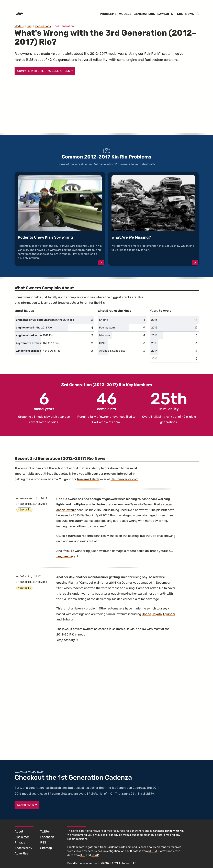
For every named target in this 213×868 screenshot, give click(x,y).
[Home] (20, 14)
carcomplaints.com (33, 504)
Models (125, 14)
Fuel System (107, 328)
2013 (154, 320)
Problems (108, 14)
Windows (105, 335)
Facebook (47, 837)
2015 (154, 343)
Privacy (20, 842)
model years (44, 401)
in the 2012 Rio (34, 335)
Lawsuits (165, 14)
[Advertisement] (107, 107)
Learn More (27, 805)
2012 (154, 328)
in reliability (169, 401)
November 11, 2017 (33, 499)
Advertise (21, 853)
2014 (154, 335)
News (190, 14)
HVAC (103, 343)
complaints (106, 401)
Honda (146, 614)
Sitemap (46, 848)
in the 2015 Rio (38, 351)
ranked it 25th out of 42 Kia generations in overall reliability (61, 60)
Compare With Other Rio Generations (45, 71)
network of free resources (109, 831)
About (19, 832)
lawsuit (67, 629)
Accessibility (23, 848)
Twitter (45, 832)
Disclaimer (22, 837)
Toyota (157, 614)
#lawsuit (24, 510)
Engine (104, 320)
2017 (154, 351)
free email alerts (88, 479)
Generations (144, 14)
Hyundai (169, 614)
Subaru (68, 619)
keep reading (67, 556)
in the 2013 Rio (45, 320)
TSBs (179, 14)
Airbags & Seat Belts (112, 351)
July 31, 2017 (30, 577)
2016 (154, 358)
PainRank (152, 54)
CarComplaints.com (106, 422)
